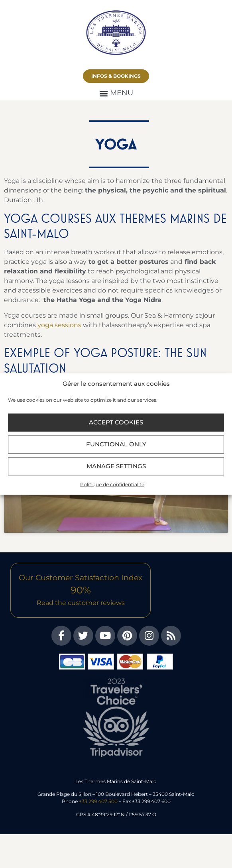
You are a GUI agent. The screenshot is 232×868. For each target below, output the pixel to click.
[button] (116, 93)
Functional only (116, 444)
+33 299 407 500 (98, 801)
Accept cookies (116, 422)
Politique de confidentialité (112, 484)
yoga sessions (59, 325)
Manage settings (116, 466)
